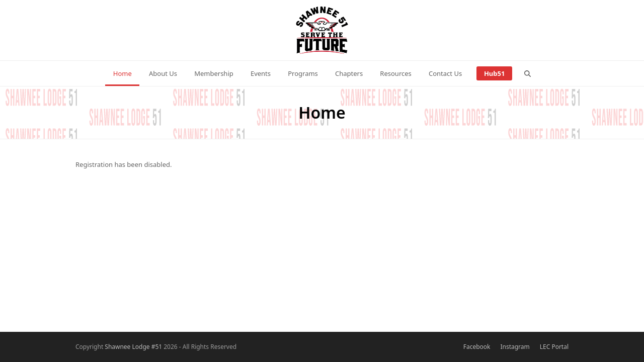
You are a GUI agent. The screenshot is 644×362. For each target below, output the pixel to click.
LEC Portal (554, 347)
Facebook (477, 347)
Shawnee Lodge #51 (133, 347)
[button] (528, 73)
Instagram (515, 347)
